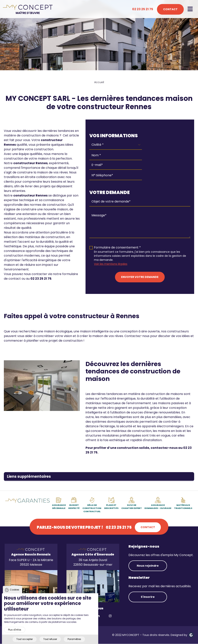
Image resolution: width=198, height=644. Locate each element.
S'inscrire (148, 597)
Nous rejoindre (148, 566)
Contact (170, 9)
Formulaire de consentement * (117, 247)
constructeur (24, 163)
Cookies (15, 596)
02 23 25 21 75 (143, 9)
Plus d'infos (15, 636)
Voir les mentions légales (111, 264)
